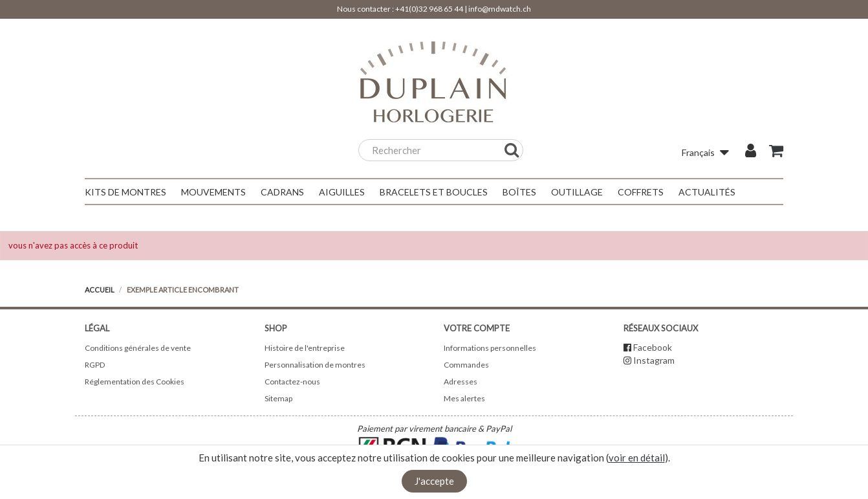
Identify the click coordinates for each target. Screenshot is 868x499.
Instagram (654, 360)
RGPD (95, 365)
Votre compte (477, 328)
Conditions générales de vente (138, 348)
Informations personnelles (490, 348)
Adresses (461, 382)
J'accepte (434, 481)
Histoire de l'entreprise (305, 348)
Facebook (653, 347)
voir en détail (637, 458)
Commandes (466, 365)
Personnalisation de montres (315, 365)
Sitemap (278, 398)
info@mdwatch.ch (500, 9)
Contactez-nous (292, 382)
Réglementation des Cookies (135, 382)
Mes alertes (464, 398)
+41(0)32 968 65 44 (429, 9)
